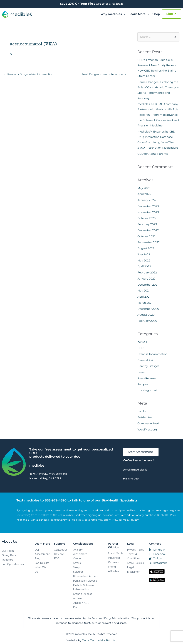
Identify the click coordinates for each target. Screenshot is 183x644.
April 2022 (144, 266)
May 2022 (144, 260)
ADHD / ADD (81, 603)
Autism (77, 598)
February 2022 (147, 272)
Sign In (171, 14)
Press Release (147, 378)
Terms (123, 520)
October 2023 (146, 218)
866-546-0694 (131, 479)
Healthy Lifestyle (148, 366)
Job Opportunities (13, 564)
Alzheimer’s (80, 554)
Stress (77, 563)
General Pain (146, 360)
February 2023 (147, 224)
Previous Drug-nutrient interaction (29, 74)
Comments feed (148, 423)
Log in (142, 411)
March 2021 (145, 303)
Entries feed (145, 417)
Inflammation (81, 589)
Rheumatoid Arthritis (86, 576)
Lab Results (42, 563)
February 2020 (147, 321)
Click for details (114, 4)
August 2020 (146, 315)
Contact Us (61, 550)
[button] (113, 14)
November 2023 (148, 212)
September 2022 (149, 242)
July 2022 (144, 254)
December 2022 (148, 230)
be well (142, 342)
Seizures (78, 572)
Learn (141, 372)
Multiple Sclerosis (84, 585)
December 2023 (148, 206)
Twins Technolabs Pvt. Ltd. (99, 640)
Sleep (77, 567)
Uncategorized (147, 390)
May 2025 (144, 188)
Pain (76, 607)
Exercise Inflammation (152, 354)
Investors (7, 560)
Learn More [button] (139, 14)
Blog (38, 558)
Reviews (59, 554)
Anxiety (78, 550)
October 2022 (147, 236)
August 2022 (146, 248)
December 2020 (148, 309)
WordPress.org (147, 429)
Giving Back (9, 555)
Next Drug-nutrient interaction (104, 74)
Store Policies (135, 563)
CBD (140, 348)
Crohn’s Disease (83, 594)
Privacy (134, 520)
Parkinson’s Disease (85, 581)
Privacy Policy (136, 550)
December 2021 (148, 285)
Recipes (143, 384)
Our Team (8, 551)
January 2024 (147, 200)
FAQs (57, 558)
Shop (156, 14)
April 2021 (144, 297)
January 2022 (146, 279)
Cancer (77, 558)
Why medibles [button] (113, 14)
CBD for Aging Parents (153, 154)
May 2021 (144, 291)
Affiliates (113, 571)
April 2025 (144, 194)
